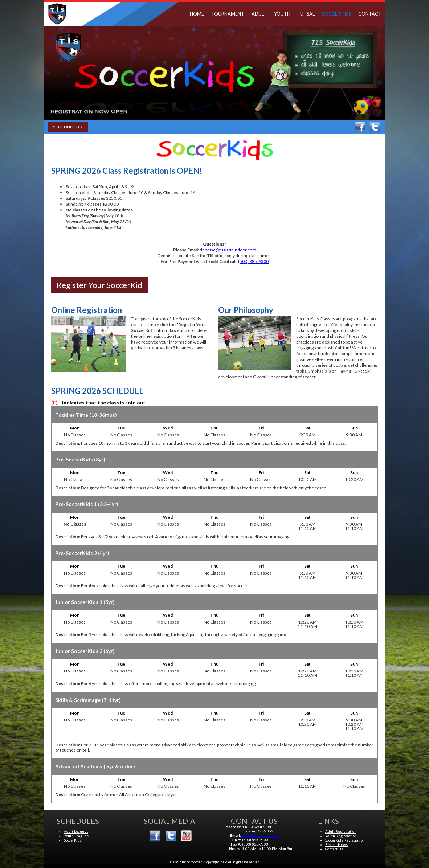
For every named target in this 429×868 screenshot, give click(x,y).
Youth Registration (341, 836)
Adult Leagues (76, 831)
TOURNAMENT (228, 14)
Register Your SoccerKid (99, 285)
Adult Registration (341, 831)
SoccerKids (336, 14)
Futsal (306, 14)
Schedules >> (68, 127)
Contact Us (334, 849)
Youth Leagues (76, 836)
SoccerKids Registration (345, 840)
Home (197, 14)
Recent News (336, 844)
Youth (282, 14)
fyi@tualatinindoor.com (261, 835)
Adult (259, 14)
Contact (370, 14)
